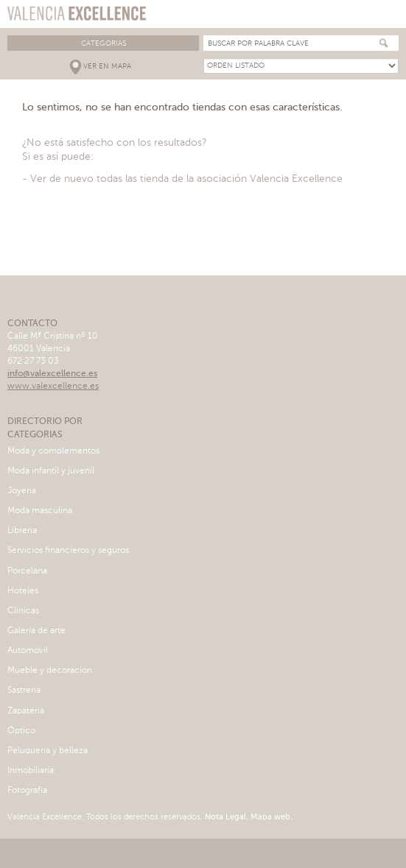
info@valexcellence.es (52, 374)
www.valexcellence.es (53, 387)
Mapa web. (270, 818)
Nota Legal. (225, 818)
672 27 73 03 (33, 361)
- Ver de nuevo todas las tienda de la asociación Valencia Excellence (182, 179)
